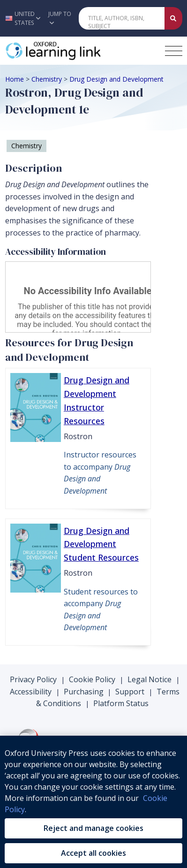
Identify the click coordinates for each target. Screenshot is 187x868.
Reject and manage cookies (93, 828)
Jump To (60, 18)
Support (130, 692)
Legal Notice (150, 679)
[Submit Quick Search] (173, 18)
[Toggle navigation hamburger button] (174, 51)
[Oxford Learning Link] (75, 51)
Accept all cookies (93, 853)
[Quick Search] (122, 18)
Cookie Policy (92, 679)
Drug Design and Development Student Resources (101, 544)
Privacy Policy (33, 679)
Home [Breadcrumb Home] (15, 79)
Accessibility (31, 692)
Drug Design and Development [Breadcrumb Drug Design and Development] (116, 79)
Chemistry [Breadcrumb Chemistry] (47, 79)
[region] (93, 802)
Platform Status (121, 703)
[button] (22, 18)
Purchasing (84, 692)
